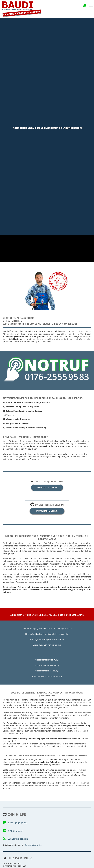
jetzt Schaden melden (47, 511)
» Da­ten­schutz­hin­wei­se (32, 845)
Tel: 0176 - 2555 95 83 (47, 488)
